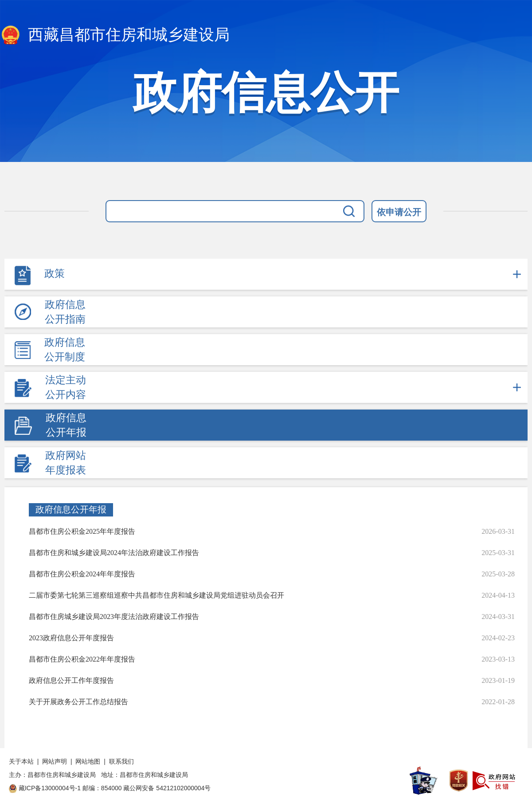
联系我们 (121, 761)
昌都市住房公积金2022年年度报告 (82, 659)
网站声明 (55, 761)
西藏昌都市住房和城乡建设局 (115, 35)
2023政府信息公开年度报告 (71, 638)
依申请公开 (399, 212)
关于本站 (21, 761)
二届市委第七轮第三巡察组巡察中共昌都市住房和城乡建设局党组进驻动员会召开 (156, 595)
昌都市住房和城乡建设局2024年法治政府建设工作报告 (114, 553)
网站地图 (88, 761)
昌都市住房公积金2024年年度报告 (82, 574)
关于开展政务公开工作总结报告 (78, 702)
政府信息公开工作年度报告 (71, 680)
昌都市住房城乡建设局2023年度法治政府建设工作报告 (114, 617)
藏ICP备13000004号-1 (50, 788)
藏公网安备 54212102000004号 (167, 788)
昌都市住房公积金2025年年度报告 (82, 531)
